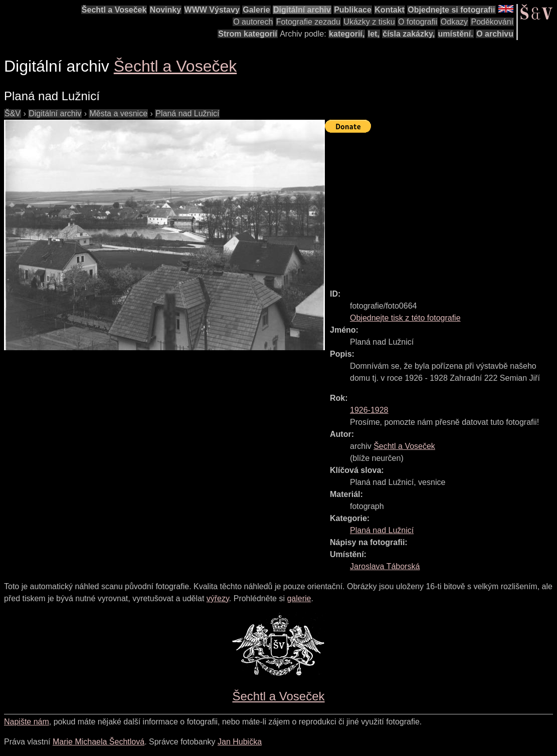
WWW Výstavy (212, 10)
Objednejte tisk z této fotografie (405, 318)
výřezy (218, 598)
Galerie (256, 10)
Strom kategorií (247, 34)
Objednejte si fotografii (451, 10)
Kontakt (390, 10)
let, (374, 34)
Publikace (353, 10)
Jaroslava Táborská (385, 566)
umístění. (456, 34)
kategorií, (347, 34)
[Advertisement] (441, 206)
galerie (299, 598)
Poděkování (492, 22)
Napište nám (27, 722)
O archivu (495, 34)
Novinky (165, 10)
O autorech (253, 22)
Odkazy (454, 22)
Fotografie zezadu (308, 22)
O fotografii (418, 22)
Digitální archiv (302, 10)
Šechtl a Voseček (114, 10)
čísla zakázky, (409, 34)
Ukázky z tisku (369, 22)
